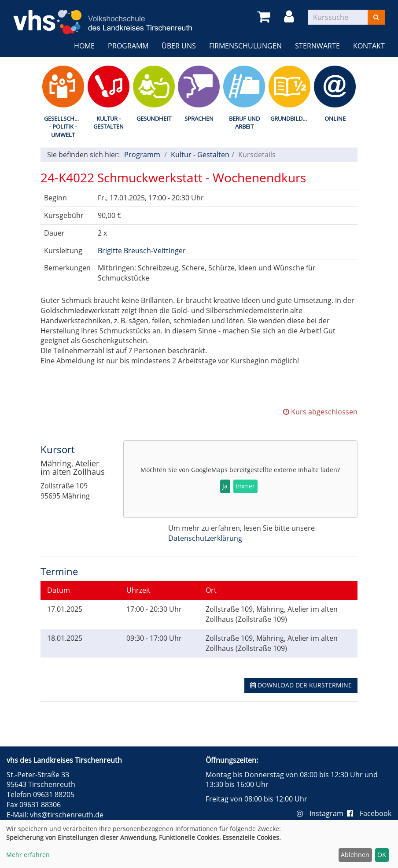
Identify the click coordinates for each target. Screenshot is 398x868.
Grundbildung (291, 118)
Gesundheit (154, 118)
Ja (225, 486)
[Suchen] (376, 17)
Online (335, 118)
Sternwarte (317, 46)
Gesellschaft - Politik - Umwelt (64, 127)
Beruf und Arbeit (244, 123)
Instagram (322, 813)
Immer (245, 486)
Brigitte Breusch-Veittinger (142, 251)
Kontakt (369, 46)
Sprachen (199, 118)
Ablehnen (355, 855)
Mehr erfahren (28, 855)
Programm (128, 46)
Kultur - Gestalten (109, 123)
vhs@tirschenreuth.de (67, 815)
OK (382, 855)
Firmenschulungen (245, 46)
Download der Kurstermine (301, 685)
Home (84, 46)
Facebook (369, 813)
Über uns (179, 46)
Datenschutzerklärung (205, 538)
